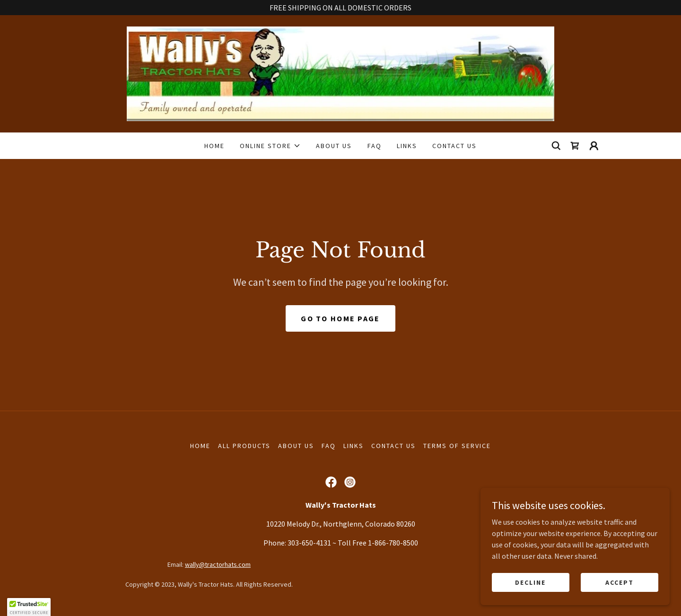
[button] (270, 146)
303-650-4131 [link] (309, 543)
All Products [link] (244, 446)
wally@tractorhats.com (218, 564)
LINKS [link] (407, 146)
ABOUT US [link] (334, 146)
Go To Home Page (340, 318)
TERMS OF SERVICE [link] (457, 446)
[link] (341, 73)
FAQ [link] (375, 146)
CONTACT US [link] (454, 146)
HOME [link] (214, 146)
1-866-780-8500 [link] (393, 543)
